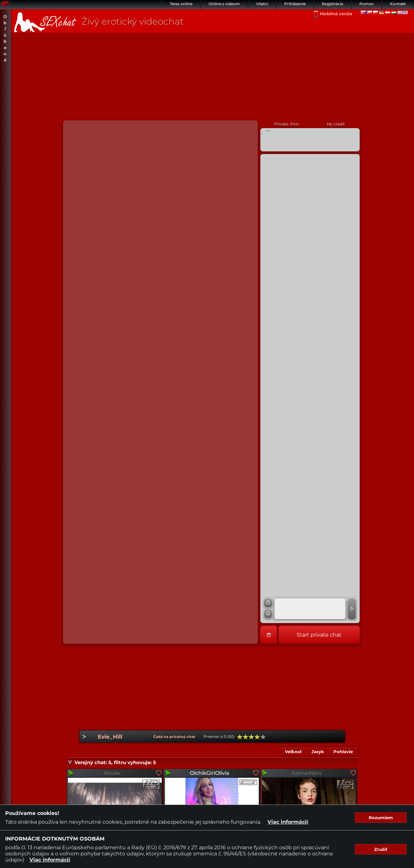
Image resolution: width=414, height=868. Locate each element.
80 (257, 737)
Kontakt (398, 4)
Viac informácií (288, 822)
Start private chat (319, 635)
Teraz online (181, 4)
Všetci (262, 4)
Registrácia (332, 4)
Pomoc (367, 4)
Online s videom (224, 4)
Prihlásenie (295, 4)
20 (240, 737)
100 (263, 737)
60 (251, 737)
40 (245, 737)
